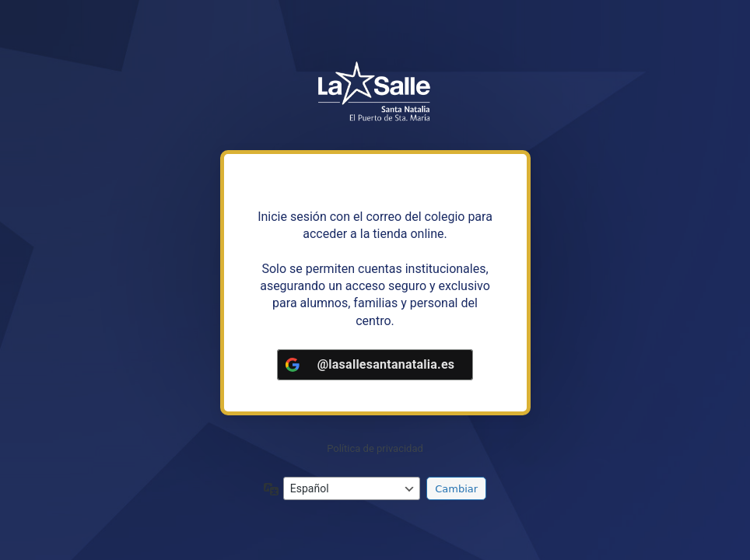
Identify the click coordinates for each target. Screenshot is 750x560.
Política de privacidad (375, 448)
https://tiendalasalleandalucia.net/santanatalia (375, 93)
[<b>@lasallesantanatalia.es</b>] (375, 365)
